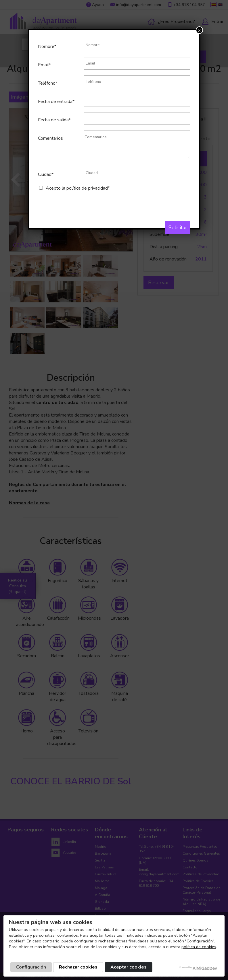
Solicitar (178, 227)
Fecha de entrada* (56, 102)
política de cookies (199, 947)
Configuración (31, 967)
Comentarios (50, 138)
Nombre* (47, 46)
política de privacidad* (88, 188)
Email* (44, 65)
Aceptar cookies (129, 967)
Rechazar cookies (78, 967)
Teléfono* (48, 83)
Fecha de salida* (54, 120)
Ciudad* (46, 174)
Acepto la (78, 188)
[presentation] (82, 203)
